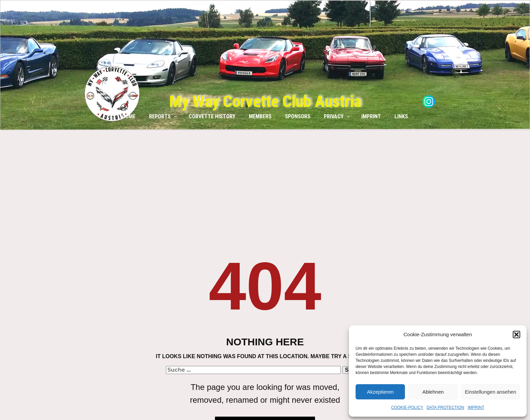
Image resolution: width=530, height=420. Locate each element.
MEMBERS (260, 116)
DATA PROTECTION (445, 407)
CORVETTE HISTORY (212, 116)
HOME (129, 116)
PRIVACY (334, 116)
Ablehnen (433, 392)
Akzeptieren (380, 392)
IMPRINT (476, 407)
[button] (516, 335)
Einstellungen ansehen (490, 392)
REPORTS (160, 116)
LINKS (401, 116)
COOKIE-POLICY (407, 407)
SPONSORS (298, 116)
